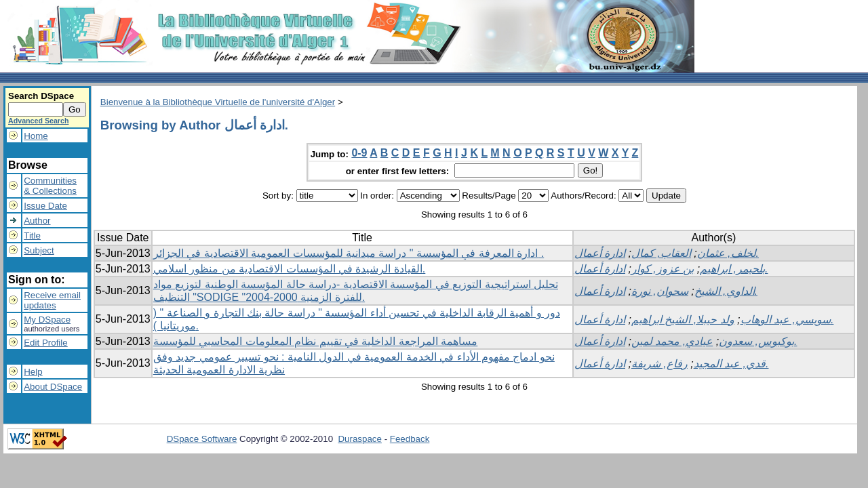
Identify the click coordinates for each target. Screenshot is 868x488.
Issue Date (45, 206)
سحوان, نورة (660, 291)
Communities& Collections (50, 186)
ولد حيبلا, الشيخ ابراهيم (683, 320)
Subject (39, 250)
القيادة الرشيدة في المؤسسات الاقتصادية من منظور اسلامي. (290, 269)
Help (33, 372)
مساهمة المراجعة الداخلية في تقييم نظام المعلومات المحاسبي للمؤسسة (316, 341)
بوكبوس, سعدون (756, 341)
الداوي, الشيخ (725, 291)
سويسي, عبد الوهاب (786, 320)
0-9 (359, 153)
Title (32, 236)
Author (37, 221)
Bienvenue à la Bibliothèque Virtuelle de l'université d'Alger (218, 102)
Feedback (410, 439)
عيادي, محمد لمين (672, 341)
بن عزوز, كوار (663, 269)
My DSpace (47, 320)
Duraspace (359, 439)
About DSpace (53, 387)
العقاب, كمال (661, 253)
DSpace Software (202, 439)
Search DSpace (41, 96)
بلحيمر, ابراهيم (732, 269)
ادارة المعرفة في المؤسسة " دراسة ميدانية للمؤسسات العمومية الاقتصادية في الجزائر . (349, 253)
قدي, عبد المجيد (730, 364)
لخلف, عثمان (727, 253)
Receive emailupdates (52, 300)
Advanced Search (38, 121)
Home (36, 136)
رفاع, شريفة (659, 364)
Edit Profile (45, 343)
